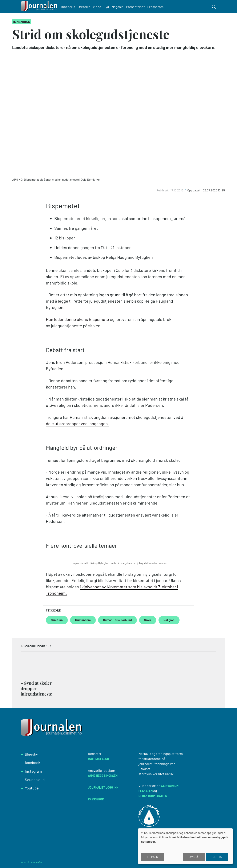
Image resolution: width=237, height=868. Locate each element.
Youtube (32, 788)
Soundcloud (35, 780)
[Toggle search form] (214, 7)
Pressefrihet (137, 7)
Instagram (33, 771)
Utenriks (86, 7)
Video (99, 7)
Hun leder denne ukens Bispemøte (77, 319)
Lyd (108, 7)
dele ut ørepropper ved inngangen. (77, 423)
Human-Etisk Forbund (117, 620)
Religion (169, 620)
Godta (217, 857)
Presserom (157, 7)
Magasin (119, 7)
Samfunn (57, 620)
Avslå (194, 857)
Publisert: (163, 190)
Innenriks (70, 7)
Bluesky (31, 754)
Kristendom (83, 620)
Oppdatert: (195, 190)
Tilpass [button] (152, 857)
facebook (33, 763)
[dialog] (185, 846)
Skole (148, 620)
